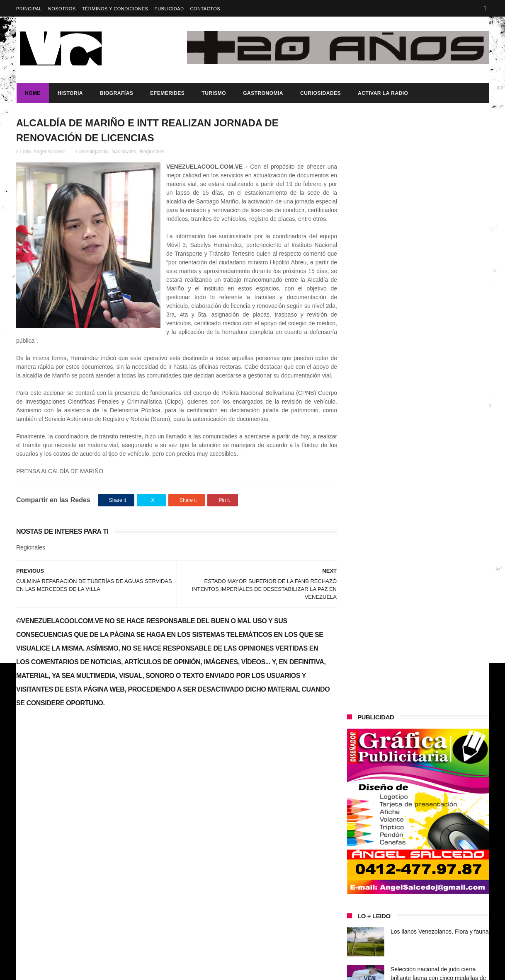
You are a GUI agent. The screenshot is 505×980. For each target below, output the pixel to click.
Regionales (152, 152)
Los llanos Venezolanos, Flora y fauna (440, 336)
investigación (93, 152)
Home (32, 93)
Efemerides (167, 93)
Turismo (213, 93)
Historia (70, 93)
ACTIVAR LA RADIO (382, 93)
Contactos (205, 9)
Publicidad (169, 9)
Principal (29, 9)
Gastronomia (263, 93)
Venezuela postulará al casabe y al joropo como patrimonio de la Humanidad (435, 426)
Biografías (116, 93)
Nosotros (62, 9)
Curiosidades (320, 93)
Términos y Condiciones (115, 9)
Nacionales (124, 152)
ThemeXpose (163, 970)
